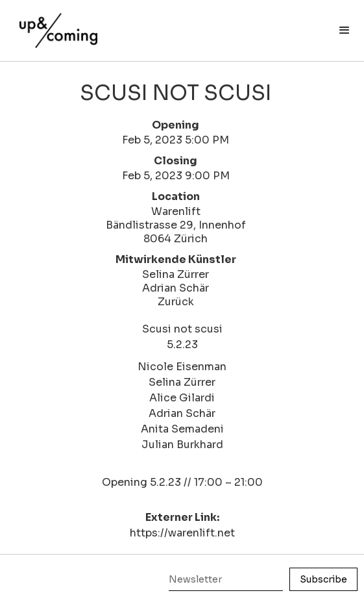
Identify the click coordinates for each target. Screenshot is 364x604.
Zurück (176, 302)
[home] (55, 24)
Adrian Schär (176, 288)
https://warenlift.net (182, 533)
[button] (345, 31)
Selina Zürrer (176, 274)
